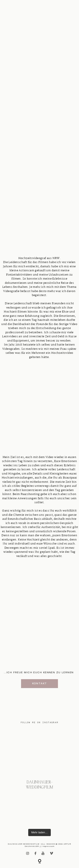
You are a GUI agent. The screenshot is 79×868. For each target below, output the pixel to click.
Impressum (48, 846)
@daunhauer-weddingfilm (40, 785)
